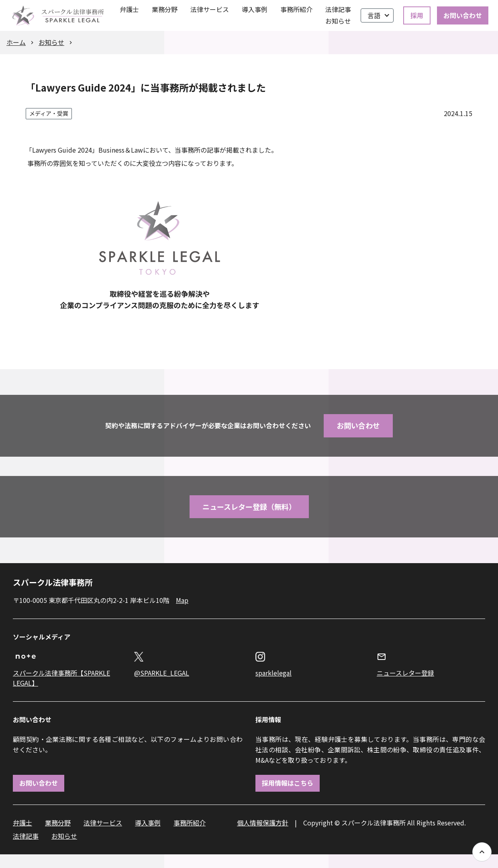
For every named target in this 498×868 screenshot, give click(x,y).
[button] (377, 16)
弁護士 (129, 9)
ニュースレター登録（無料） (249, 507)
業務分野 (165, 9)
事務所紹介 (296, 9)
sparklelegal (273, 673)
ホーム (16, 42)
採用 (417, 15)
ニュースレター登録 (405, 673)
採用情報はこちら (288, 783)
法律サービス (210, 9)
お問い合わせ (463, 15)
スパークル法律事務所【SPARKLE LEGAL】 (61, 678)
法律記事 (338, 9)
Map (182, 600)
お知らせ (338, 21)
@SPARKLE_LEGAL (162, 673)
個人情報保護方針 (263, 823)
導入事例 (255, 9)
